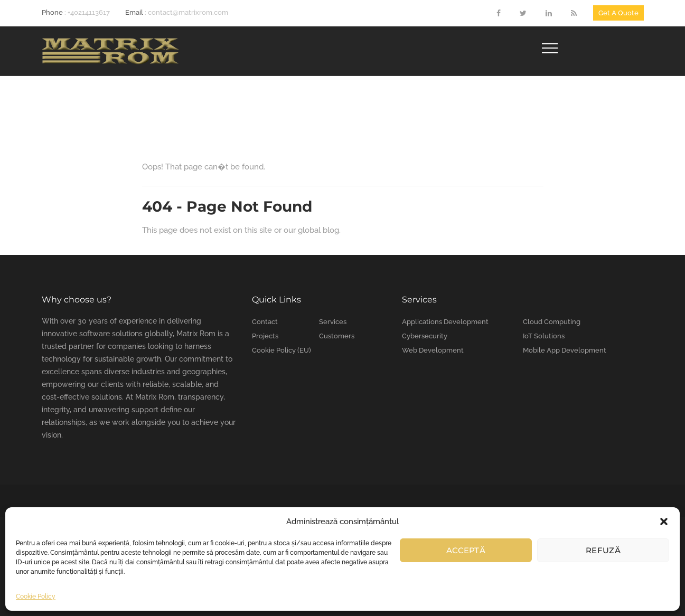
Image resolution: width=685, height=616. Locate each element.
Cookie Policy (36, 596)
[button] (664, 522)
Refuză (603, 550)
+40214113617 (89, 12)
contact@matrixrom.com (188, 12)
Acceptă (466, 550)
